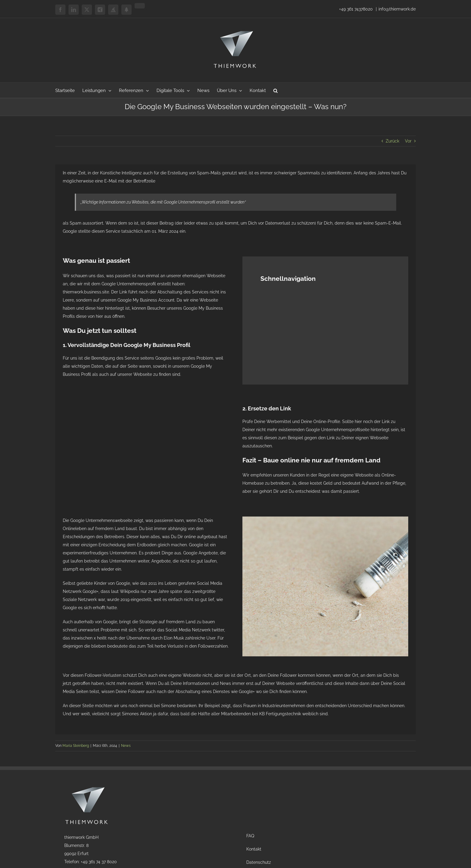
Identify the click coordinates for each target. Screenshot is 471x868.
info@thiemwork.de (397, 9)
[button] (275, 90)
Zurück (392, 141)
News (126, 746)
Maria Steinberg (76, 746)
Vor (408, 141)
